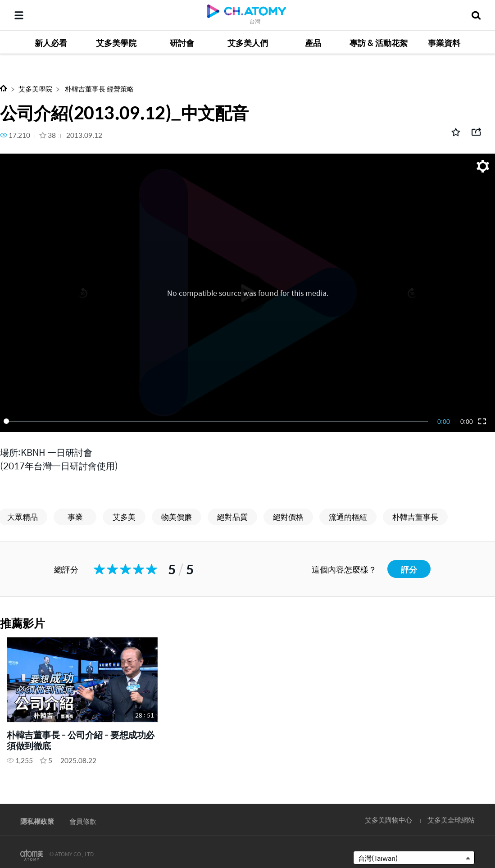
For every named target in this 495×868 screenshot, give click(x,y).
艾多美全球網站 (451, 820)
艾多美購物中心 (388, 820)
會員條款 (83, 821)
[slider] (217, 421)
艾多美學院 (35, 89)
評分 (409, 569)
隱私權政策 (37, 821)
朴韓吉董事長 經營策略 (99, 89)
